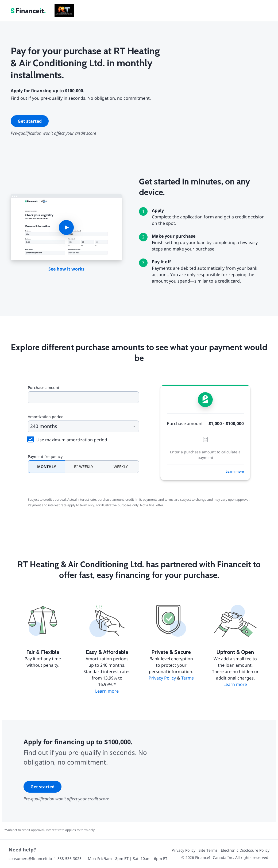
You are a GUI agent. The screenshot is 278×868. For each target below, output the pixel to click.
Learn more (235, 471)
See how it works (66, 269)
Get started (30, 121)
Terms (188, 678)
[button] (66, 227)
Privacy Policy (162, 678)
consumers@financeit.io (30, 859)
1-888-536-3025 (68, 859)
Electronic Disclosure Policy (245, 850)
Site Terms (208, 850)
